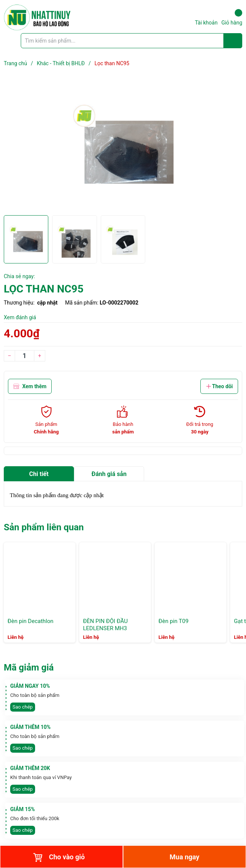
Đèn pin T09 (174, 621)
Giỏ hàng (232, 17)
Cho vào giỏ (59, 857)
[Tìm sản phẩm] (131, 41)
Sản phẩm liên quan (44, 527)
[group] (123, 145)
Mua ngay (185, 857)
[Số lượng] (25, 356)
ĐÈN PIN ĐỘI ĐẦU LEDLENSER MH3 (105, 625)
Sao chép (23, 707)
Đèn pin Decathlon (31, 621)
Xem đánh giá (20, 317)
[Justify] (233, 41)
